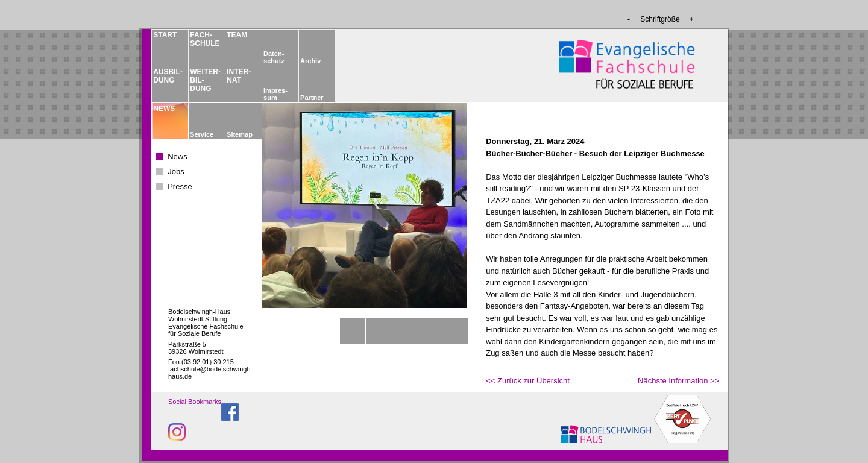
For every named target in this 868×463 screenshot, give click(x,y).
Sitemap (240, 134)
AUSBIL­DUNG (168, 76)
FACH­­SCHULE (204, 39)
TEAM (237, 35)
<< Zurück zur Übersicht (528, 381)
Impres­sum (275, 94)
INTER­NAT (239, 76)
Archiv (310, 61)
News (178, 156)
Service (202, 134)
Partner (312, 98)
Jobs (176, 172)
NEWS (164, 109)
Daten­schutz (274, 57)
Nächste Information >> (678, 381)
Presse (180, 187)
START (165, 35)
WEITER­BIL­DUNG (204, 80)
